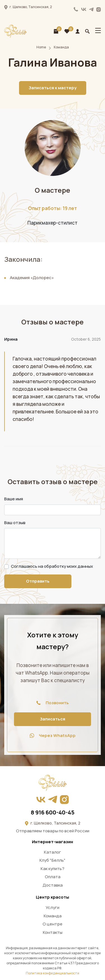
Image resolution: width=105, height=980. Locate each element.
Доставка (53, 885)
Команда (61, 47)
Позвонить (53, 703)
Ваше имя (14, 499)
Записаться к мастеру (53, 88)
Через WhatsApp (53, 735)
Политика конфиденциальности (53, 973)
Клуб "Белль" (53, 860)
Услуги (53, 907)
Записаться (53, 719)
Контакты (53, 932)
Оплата (53, 877)
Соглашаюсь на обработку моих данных (52, 566)
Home (41, 47)
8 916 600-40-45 (76, 9)
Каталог (53, 852)
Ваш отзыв (15, 523)
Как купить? (53, 869)
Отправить (38, 581)
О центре (53, 924)
